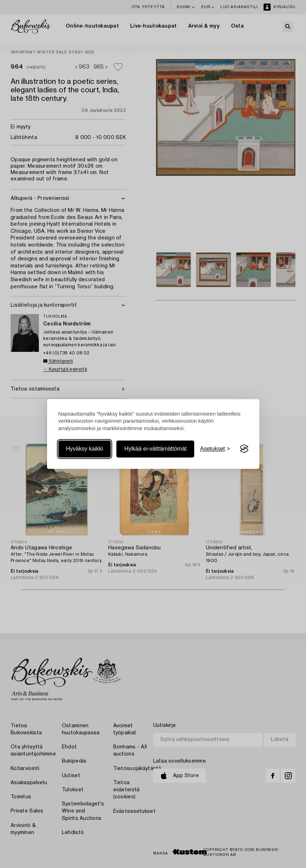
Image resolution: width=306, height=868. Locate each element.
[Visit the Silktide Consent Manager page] (244, 449)
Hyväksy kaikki (85, 449)
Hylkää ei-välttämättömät (155, 449)
